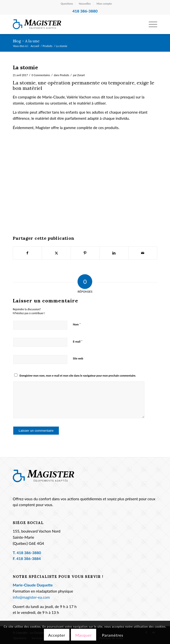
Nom (77, 324)
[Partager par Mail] (143, 253)
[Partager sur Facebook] (27, 253)
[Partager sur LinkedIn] (114, 253)
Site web (78, 358)
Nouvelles (85, 4)
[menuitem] (67, 4)
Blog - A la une (26, 41)
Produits (65, 75)
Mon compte (104, 4)
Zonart (81, 75)
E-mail (78, 341)
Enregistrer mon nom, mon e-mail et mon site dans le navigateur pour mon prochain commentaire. (78, 376)
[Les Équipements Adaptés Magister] (71, 24)
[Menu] (150, 24)
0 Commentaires (41, 75)
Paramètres (112, 635)
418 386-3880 (29, 553)
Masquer (84, 635)
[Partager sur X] (56, 253)
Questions (67, 4)
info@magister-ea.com (31, 597)
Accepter (57, 635)
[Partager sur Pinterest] (85, 253)
